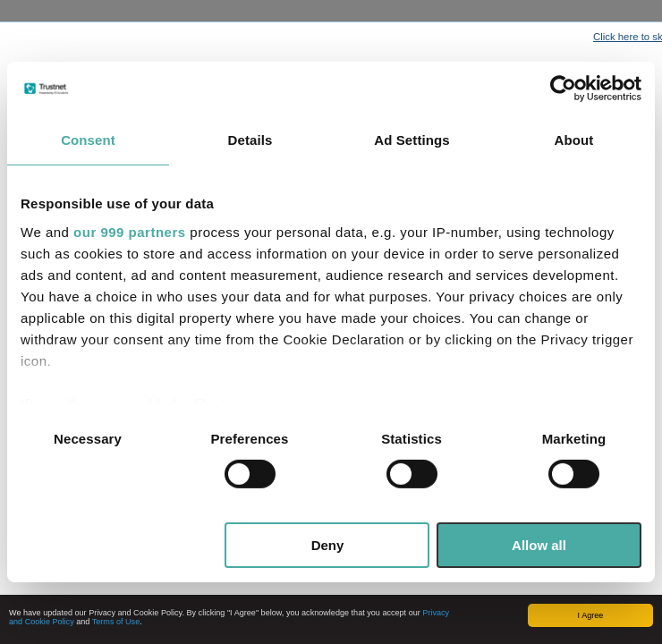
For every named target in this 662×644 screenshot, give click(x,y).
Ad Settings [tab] (412, 140)
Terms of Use (116, 622)
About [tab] (574, 140)
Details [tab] (250, 140)
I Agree (591, 615)
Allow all (539, 545)
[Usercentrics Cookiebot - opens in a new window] (563, 89)
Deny (328, 545)
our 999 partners (130, 231)
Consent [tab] (88, 140)
